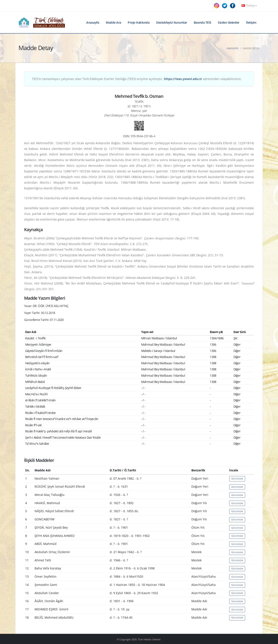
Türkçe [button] (249, 6)
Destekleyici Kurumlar (172, 22)
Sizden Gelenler (229, 22)
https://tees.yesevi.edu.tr (183, 79)
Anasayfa (93, 22)
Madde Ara (113, 22)
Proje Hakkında (139, 22)
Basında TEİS (203, 22)
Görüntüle (237, 478)
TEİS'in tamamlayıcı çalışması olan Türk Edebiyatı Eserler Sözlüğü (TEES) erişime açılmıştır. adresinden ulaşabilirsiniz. (137, 79)
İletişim (251, 22)
